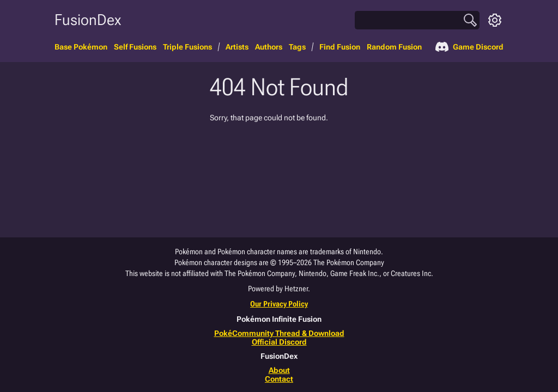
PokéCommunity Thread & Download (279, 333)
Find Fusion (340, 47)
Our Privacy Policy (279, 304)
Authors (269, 47)
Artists (237, 47)
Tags (297, 47)
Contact (279, 379)
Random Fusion (394, 47)
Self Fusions (135, 47)
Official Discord (279, 342)
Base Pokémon (81, 47)
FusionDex (88, 20)
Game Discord (469, 47)
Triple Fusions (187, 47)
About (279, 370)
